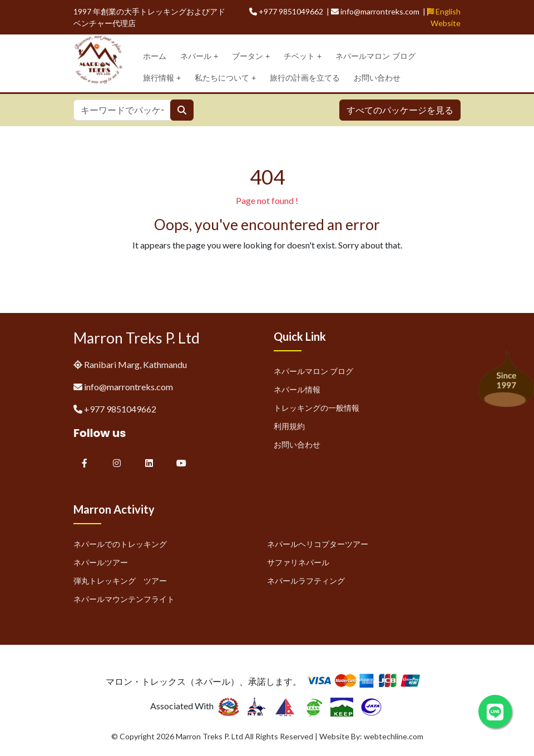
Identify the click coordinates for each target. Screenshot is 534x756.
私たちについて (225, 78)
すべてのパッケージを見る (400, 110)
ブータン (251, 56)
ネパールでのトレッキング (120, 544)
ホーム (155, 56)
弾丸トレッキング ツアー (120, 581)
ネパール (199, 56)
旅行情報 (162, 78)
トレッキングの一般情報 (317, 408)
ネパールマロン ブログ (375, 56)
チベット (303, 56)
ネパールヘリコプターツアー (318, 544)
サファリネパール (298, 562)
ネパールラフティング (306, 581)
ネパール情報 (297, 389)
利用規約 (289, 426)
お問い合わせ (377, 78)
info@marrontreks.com (128, 387)
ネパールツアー (101, 562)
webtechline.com (394, 736)
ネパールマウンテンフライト (124, 599)
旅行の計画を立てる (305, 78)
